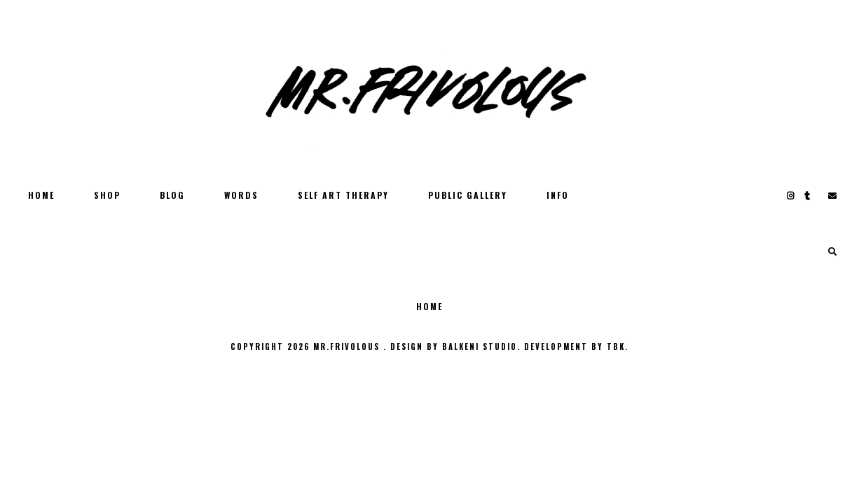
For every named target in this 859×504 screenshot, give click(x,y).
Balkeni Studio (480, 346)
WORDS (241, 195)
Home (41, 195)
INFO (558, 195)
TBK (616, 346)
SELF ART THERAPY (343, 195)
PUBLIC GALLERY (468, 195)
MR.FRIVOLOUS (348, 346)
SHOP (107, 195)
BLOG (172, 195)
